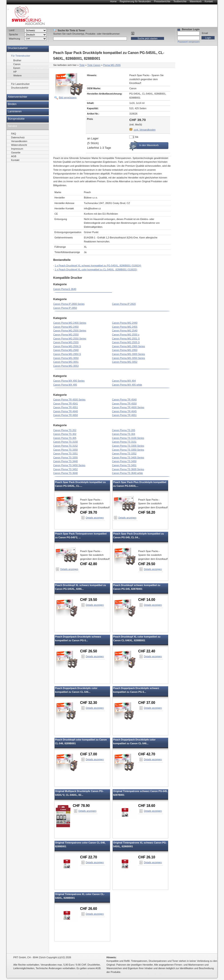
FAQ (14, 134)
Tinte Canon (94, 65)
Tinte (82, 65)
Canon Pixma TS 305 (65, 438)
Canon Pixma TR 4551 (66, 407)
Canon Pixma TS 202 (65, 430)
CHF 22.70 (89, 857)
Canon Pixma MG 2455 (125, 327)
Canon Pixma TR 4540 (124, 400)
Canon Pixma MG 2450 (66, 327)
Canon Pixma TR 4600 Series (128, 407)
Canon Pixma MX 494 (124, 381)
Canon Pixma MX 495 (65, 385)
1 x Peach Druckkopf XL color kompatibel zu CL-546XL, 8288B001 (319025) (96, 269)
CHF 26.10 (147, 857)
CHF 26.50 (89, 651)
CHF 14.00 (147, 600)
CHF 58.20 (147, 512)
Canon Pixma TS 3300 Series (128, 446)
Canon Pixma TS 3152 (65, 446)
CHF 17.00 (89, 754)
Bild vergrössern (68, 97)
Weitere (18, 75)
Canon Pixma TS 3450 (124, 461)
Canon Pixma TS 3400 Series (128, 457)
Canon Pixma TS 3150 (65, 442)
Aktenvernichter (18, 97)
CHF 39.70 (89, 512)
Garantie (16, 152)
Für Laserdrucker (20, 84)
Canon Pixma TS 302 (65, 434)
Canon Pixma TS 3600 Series (128, 469)
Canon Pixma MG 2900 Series (129, 346)
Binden (12, 104)
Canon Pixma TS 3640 (65, 473)
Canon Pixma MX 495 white (127, 385)
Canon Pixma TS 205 (124, 430)
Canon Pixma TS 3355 (65, 457)
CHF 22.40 (147, 651)
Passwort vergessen (189, 42)
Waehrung (14, 39)
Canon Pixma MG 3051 (66, 362)
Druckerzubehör (18, 48)
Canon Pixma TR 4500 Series (69, 400)
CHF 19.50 (89, 600)
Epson (17, 68)
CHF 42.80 (89, 564)
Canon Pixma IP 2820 (124, 304)
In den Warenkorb (149, 145)
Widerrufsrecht (19, 145)
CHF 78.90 (81, 806)
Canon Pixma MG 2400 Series (70, 323)
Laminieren (15, 111)
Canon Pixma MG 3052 (125, 362)
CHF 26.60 (89, 909)
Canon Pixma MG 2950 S (67, 354)
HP (15, 72)
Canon (17, 64)
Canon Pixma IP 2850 (65, 308)
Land (12, 30)
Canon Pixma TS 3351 (65, 453)
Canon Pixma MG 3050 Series (129, 358)
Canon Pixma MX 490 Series (69, 381)
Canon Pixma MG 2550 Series (70, 339)
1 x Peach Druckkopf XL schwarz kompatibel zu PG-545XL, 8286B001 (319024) (98, 265)
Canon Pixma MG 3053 (66, 366)
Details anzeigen (95, 518)
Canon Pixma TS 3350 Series (128, 450)
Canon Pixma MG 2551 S (126, 339)
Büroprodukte (16, 119)
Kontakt (209, 1)
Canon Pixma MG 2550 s (126, 335)
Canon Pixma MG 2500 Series (70, 331)
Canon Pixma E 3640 (65, 289)
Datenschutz (18, 137)
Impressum (17, 149)
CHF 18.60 (147, 806)
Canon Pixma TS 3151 (124, 442)
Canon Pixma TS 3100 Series (128, 438)
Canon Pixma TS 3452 (65, 469)
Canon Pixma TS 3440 (65, 461)
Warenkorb (196, 1)
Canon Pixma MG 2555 (66, 342)
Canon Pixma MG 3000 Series (129, 354)
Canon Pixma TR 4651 (124, 415)
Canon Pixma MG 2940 (66, 350)
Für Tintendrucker (21, 56)
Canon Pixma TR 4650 (66, 415)
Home (113, 1)
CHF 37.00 (147, 703)
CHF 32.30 (89, 703)
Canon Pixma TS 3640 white (127, 473)
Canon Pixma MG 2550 (66, 335)
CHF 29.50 (147, 564)
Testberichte (180, 1)
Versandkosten (19, 141)
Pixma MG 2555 (112, 65)
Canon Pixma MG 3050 (66, 358)
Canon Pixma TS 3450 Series (69, 465)
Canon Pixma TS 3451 (124, 465)
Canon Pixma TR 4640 (66, 411)
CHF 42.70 (147, 754)
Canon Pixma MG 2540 (125, 331)
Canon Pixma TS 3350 (65, 450)
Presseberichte (162, 1)
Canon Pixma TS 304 (124, 434)
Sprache (13, 34)
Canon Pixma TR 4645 (124, 411)
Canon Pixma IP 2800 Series (69, 304)
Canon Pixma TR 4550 (124, 404)
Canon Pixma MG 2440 (125, 323)
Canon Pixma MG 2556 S (67, 346)
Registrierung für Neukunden (135, 1)
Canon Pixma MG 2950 (125, 350)
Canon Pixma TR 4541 (66, 404)
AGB (14, 156)
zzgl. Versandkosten (145, 130)
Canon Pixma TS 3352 (124, 453)
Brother (17, 60)
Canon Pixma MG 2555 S (126, 342)
